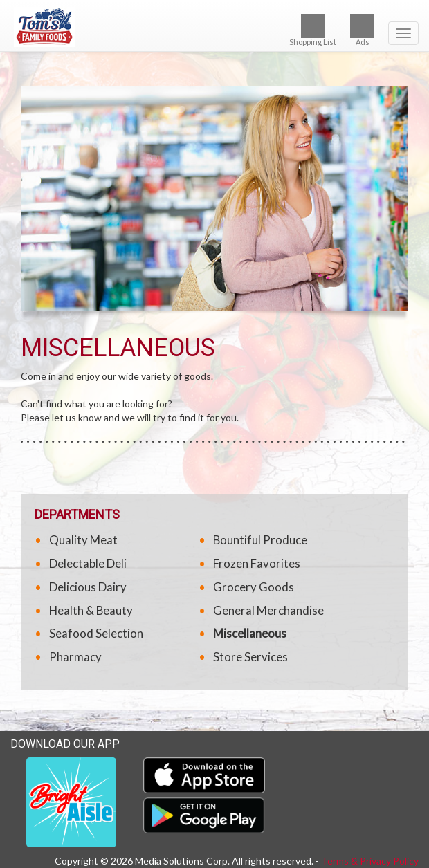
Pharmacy (75, 657)
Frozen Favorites (257, 563)
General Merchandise (268, 610)
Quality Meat (83, 540)
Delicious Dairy (88, 587)
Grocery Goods (254, 587)
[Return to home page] (214, 27)
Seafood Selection (96, 633)
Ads (362, 30)
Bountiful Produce (260, 540)
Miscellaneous (250, 633)
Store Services (250, 657)
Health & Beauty (91, 610)
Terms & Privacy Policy (370, 861)
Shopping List (313, 30)
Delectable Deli (88, 563)
